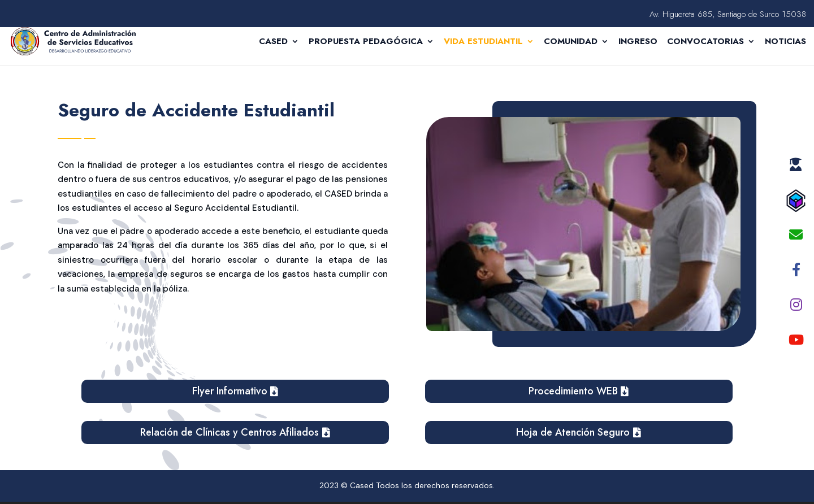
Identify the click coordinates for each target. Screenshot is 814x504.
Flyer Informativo (230, 391)
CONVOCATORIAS (705, 42)
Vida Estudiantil (483, 42)
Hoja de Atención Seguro (573, 432)
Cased (273, 42)
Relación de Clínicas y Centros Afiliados (230, 432)
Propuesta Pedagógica (366, 42)
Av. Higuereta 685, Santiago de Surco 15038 (728, 15)
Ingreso (638, 42)
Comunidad (571, 42)
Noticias (785, 42)
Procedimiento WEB (573, 391)
